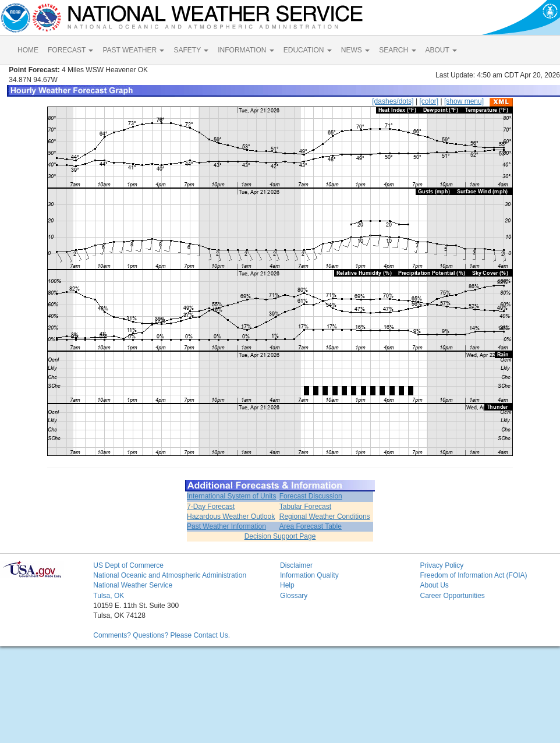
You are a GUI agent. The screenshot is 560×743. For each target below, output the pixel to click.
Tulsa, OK (109, 596)
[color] (429, 101)
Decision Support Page (280, 536)
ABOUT (441, 50)
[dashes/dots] (393, 101)
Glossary (294, 596)
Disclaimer (296, 565)
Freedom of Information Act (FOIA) (473, 575)
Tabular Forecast (305, 507)
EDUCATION (308, 50)
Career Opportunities (452, 596)
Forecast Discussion (311, 496)
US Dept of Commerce (128, 565)
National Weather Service (133, 585)
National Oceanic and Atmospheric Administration (170, 575)
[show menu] (464, 101)
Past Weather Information (226, 526)
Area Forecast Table (311, 526)
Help (287, 585)
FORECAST (70, 50)
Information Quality (309, 575)
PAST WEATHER (133, 50)
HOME (28, 50)
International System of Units (231, 496)
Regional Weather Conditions (325, 516)
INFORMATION (246, 50)
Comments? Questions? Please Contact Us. (162, 635)
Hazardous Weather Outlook (231, 516)
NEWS (355, 50)
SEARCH (397, 50)
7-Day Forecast (211, 507)
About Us (434, 585)
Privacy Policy (442, 565)
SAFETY (191, 50)
